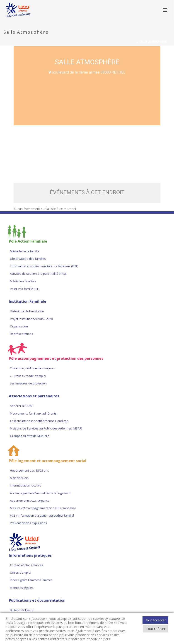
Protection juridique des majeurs (32, 368)
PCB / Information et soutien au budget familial (42, 515)
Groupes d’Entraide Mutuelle (30, 436)
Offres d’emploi (21, 572)
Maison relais (19, 478)
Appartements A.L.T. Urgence (30, 501)
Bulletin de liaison (22, 610)
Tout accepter (155, 620)
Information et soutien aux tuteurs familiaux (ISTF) (44, 266)
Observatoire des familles (28, 259)
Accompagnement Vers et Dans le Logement (40, 493)
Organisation (19, 326)
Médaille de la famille (25, 251)
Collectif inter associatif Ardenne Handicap (39, 421)
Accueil (130, 42)
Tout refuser (156, 629)
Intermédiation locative (26, 485)
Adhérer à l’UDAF (21, 406)
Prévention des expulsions (28, 523)
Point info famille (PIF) (25, 289)
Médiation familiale (23, 281)
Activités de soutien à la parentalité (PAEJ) (38, 274)
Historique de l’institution (27, 311)
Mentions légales (22, 588)
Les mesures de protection (28, 383)
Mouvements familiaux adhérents (33, 413)
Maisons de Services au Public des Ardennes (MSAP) (46, 428)
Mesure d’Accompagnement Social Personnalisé (43, 508)
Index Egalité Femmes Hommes (31, 580)
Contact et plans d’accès (27, 565)
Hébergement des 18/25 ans (29, 470)
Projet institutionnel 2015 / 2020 (31, 319)
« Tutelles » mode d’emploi (28, 376)
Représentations (22, 334)
